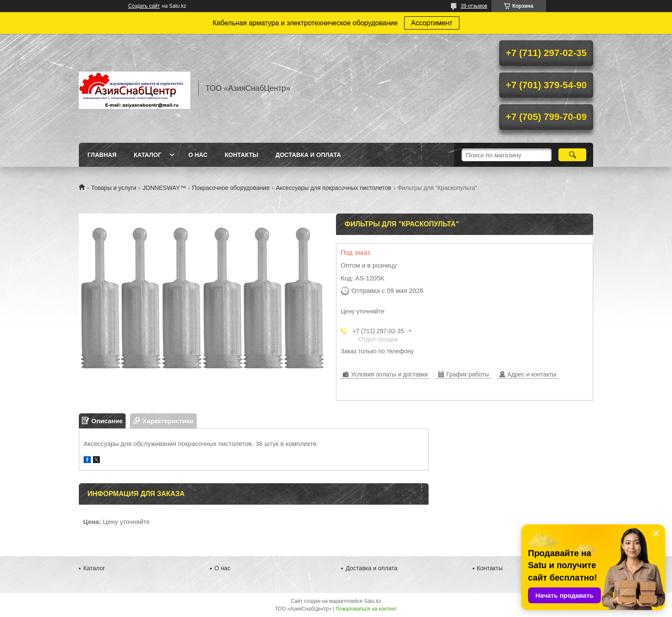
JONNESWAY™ (164, 188)
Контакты (241, 155)
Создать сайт (144, 6)
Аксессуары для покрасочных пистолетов (333, 188)
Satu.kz (372, 601)
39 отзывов (474, 6)
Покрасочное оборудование (231, 188)
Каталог (148, 155)
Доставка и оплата (308, 155)
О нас (198, 155)
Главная (102, 155)
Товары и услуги (114, 188)
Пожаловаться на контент (366, 609)
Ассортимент (432, 23)
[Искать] (572, 155)
